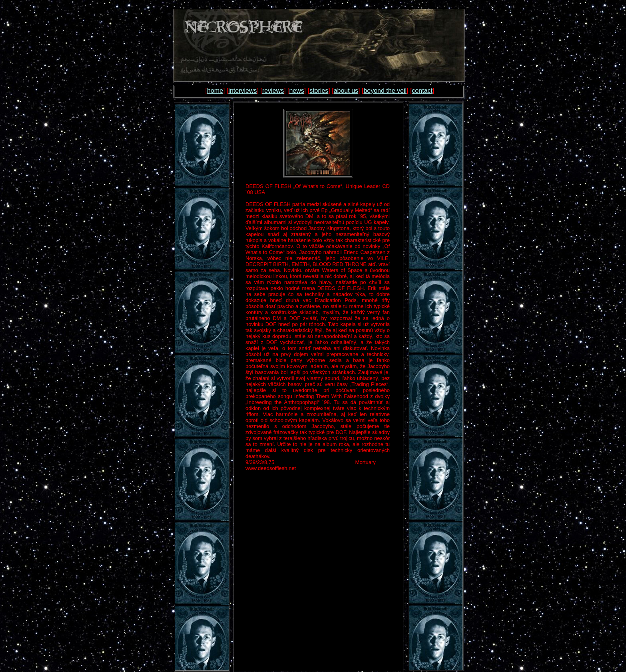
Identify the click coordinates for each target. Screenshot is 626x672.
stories (319, 91)
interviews (242, 91)
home (215, 91)
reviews (273, 91)
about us (346, 91)
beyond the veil (385, 91)
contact (422, 91)
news (296, 91)
